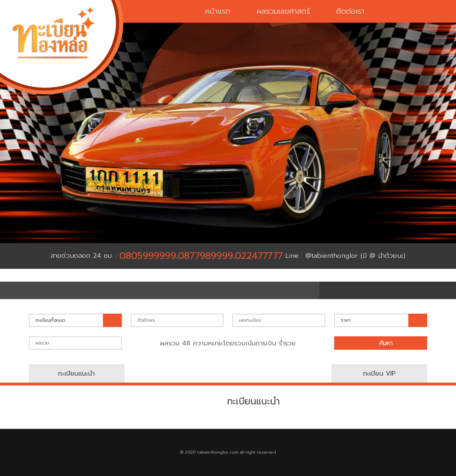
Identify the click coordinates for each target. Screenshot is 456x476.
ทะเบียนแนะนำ (76, 373)
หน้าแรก (217, 11)
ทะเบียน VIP (379, 373)
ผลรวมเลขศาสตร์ (283, 11)
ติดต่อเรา (351, 11)
